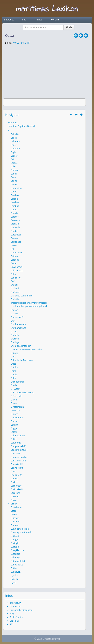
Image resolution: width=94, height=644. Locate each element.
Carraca (14, 238)
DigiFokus (15, 621)
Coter (13, 511)
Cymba (14, 575)
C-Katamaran (17, 407)
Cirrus (14, 403)
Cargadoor (16, 235)
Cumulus (15, 525)
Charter (14, 314)
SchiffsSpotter (17, 617)
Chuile (14, 385)
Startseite (9, 20)
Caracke (15, 213)
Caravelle (15, 227)
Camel (14, 174)
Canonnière (16, 188)
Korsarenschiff (21, 43)
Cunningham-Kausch (21, 532)
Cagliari (14, 156)
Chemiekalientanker (21, 346)
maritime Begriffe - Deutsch (22, 126)
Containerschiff (18, 461)
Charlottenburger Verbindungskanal (29, 306)
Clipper (14, 414)
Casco (14, 245)
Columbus (16, 443)
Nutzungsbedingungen (21, 610)
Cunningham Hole (20, 529)
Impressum (15, 603)
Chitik (13, 371)
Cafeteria (15, 149)
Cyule (13, 583)
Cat (12, 249)
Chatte (14, 332)
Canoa (14, 184)
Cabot (14, 138)
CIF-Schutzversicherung (22, 392)
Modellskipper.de (51, 639)
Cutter (14, 568)
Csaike (14, 514)
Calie (13, 167)
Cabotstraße (17, 565)
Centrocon (16, 278)
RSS (12, 624)
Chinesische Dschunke (22, 360)
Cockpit (14, 425)
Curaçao (15, 536)
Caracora (15, 220)
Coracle (14, 479)
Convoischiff (17, 468)
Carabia (14, 199)
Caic (13, 159)
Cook (13, 471)
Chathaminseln (18, 324)
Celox (13, 274)
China (13, 357)
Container (16, 453)
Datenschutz (16, 606)
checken (15, 339)
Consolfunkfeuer (19, 450)
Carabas (15, 195)
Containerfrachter (20, 457)
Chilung (14, 353)
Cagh (13, 152)
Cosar (14, 504)
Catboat (15, 256)
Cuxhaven (16, 572)
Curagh (14, 540)
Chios (13, 364)
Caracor (15, 217)
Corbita (14, 482)
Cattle (14, 263)
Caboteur (15, 141)
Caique (14, 163)
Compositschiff (18, 446)
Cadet (14, 145)
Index (40, 20)
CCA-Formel (17, 267)
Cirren (14, 400)
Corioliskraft (17, 489)
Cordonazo (16, 486)
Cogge (14, 428)
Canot (14, 192)
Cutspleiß (15, 554)
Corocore (15, 493)
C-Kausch (15, 410)
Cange (14, 181)
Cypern (14, 579)
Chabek (14, 285)
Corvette (15, 496)
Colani (14, 432)
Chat (13, 321)
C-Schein (15, 518)
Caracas (15, 210)
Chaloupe (15, 292)
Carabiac (15, 202)
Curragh (15, 547)
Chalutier (15, 299)
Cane (13, 177)
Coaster (14, 421)
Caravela (15, 224)
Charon (14, 310)
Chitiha (14, 367)
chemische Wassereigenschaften (27, 349)
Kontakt (55, 20)
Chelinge (15, 342)
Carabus (15, 206)
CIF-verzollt (16, 396)
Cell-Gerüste (17, 271)
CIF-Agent (15, 389)
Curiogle (15, 543)
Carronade (16, 242)
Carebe (14, 231)
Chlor (13, 378)
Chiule (14, 375)
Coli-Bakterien (18, 436)
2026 (39, 639)
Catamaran (16, 253)
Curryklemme (17, 550)
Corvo (14, 500)
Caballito (15, 134)
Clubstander (17, 418)
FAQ (12, 614)
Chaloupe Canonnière (21, 296)
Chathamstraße (18, 328)
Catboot (15, 260)
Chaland (15, 288)
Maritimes (13, 123)
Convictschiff (17, 464)
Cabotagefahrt (18, 561)
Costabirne (16, 507)
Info (24, 20)
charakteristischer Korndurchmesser (29, 303)
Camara (15, 170)
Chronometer (17, 382)
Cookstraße (16, 475)
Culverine (15, 522)
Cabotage (15, 557)
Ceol (13, 281)
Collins (14, 439)
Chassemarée (17, 317)
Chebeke (15, 335)
